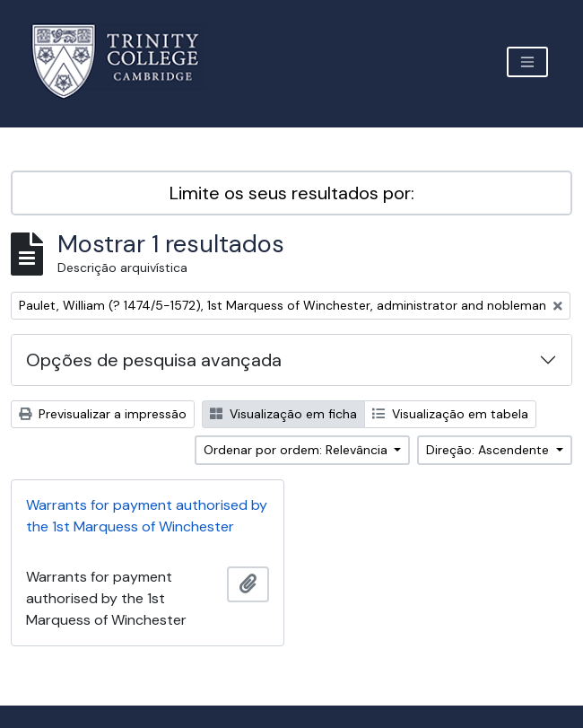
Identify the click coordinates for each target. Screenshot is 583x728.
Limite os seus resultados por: (292, 193)
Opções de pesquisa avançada (154, 360)
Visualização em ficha (283, 414)
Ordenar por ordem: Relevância (297, 450)
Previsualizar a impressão (103, 414)
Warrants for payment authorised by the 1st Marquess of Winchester (147, 516)
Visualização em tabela (450, 414)
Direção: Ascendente (489, 450)
